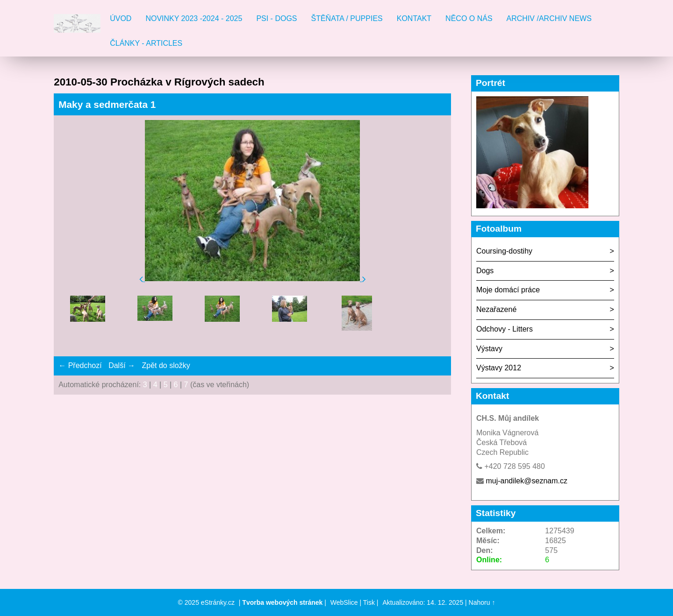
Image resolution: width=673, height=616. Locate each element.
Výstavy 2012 (499, 368)
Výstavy (489, 349)
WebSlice (344, 602)
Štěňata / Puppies (347, 18)
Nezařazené (496, 309)
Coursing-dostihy (504, 251)
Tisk (369, 602)
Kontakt (414, 18)
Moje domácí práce (508, 290)
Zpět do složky (166, 365)
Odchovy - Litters (505, 329)
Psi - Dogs (276, 18)
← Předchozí (80, 365)
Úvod (121, 18)
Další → (122, 365)
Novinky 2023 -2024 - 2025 (194, 18)
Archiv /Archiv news (549, 18)
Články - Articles (146, 43)
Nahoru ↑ (482, 602)
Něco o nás (469, 18)
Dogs (485, 271)
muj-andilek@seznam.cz (526, 481)
